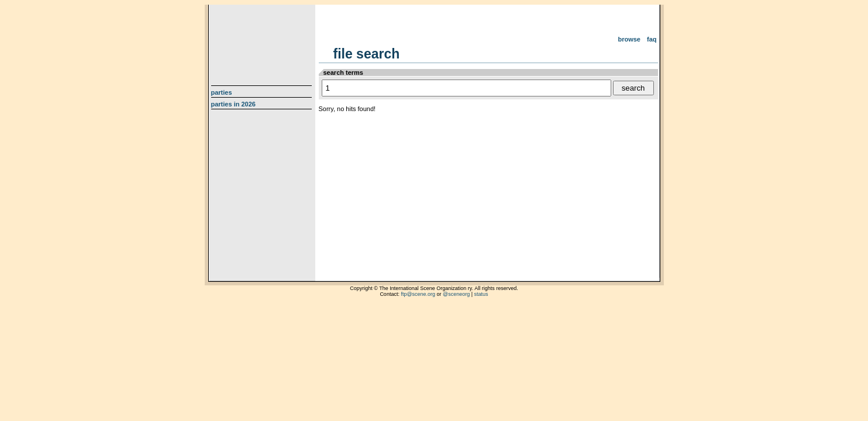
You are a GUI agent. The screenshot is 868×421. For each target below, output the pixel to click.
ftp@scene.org (418, 294)
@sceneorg (456, 294)
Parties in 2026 (233, 104)
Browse (629, 39)
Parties (222, 92)
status (481, 294)
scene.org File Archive (263, 41)
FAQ (652, 39)
